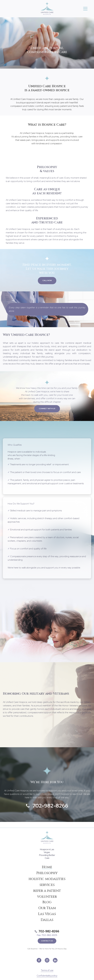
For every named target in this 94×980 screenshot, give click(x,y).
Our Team (47, 908)
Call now (47, 280)
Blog (47, 902)
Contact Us (47, 941)
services (47, 885)
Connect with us (47, 409)
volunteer (47, 897)
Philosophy (47, 873)
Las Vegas (47, 914)
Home (47, 867)
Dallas (47, 920)
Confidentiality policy (47, 976)
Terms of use (47, 970)
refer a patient (47, 891)
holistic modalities (47, 879)
